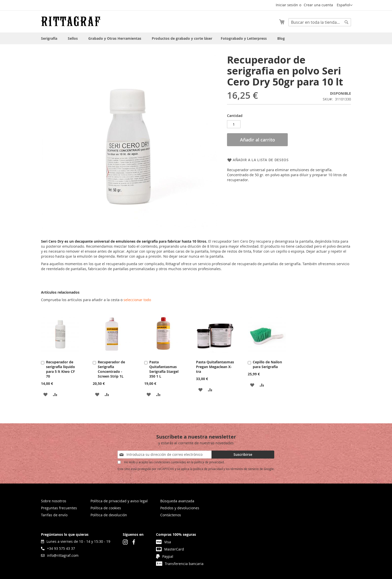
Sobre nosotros (54, 501)
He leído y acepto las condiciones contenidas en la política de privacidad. (174, 462)
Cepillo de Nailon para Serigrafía (267, 364)
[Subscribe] (243, 455)
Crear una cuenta (318, 5)
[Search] (346, 22)
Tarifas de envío (54, 515)
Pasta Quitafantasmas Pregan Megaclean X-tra (215, 367)
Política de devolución (109, 515)
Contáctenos (171, 515)
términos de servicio (245, 469)
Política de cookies (106, 508)
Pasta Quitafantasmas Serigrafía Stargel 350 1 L (164, 369)
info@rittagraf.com (60, 555)
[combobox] (320, 22)
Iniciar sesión (287, 5)
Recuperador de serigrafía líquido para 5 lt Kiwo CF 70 (60, 369)
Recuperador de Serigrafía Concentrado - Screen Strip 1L (111, 369)
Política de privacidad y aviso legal (119, 501)
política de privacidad (208, 469)
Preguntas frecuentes (59, 508)
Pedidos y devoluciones (180, 508)
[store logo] (71, 21)
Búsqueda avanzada (177, 501)
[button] (345, 5)
